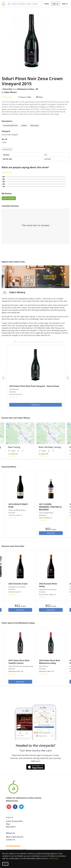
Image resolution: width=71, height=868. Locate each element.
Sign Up (55, 4)
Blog (8, 824)
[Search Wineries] (25, 4)
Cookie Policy (53, 858)
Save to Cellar (25, 97)
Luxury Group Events (14, 821)
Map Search (11, 827)
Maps (47, 4)
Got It (5, 864)
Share (39, 97)
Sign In (65, 4)
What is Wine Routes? (15, 837)
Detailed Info (7, 149)
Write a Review (9, 198)
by (9, 92)
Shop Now (35, 405)
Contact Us (11, 840)
